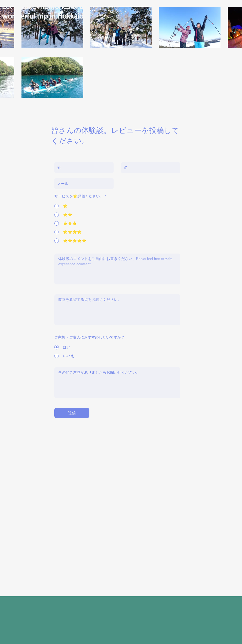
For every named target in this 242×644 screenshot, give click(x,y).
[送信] (72, 413)
